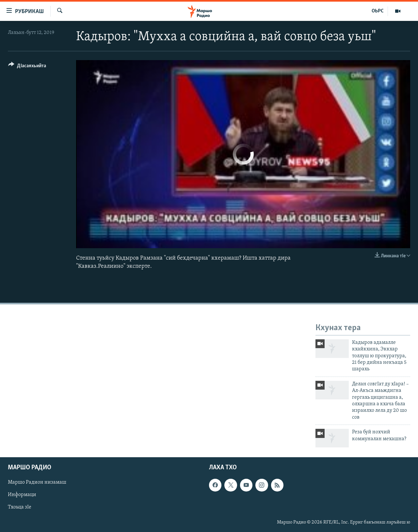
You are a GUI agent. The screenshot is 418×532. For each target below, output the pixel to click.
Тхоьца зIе (20, 508)
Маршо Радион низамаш (37, 483)
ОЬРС (378, 11)
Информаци (22, 495)
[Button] (27, 67)
